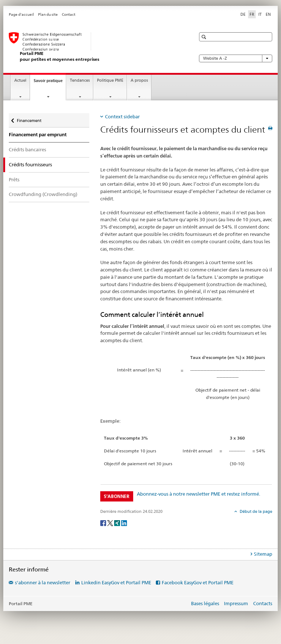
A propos (139, 80)
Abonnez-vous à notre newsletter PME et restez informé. (198, 494)
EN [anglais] (268, 14)
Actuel (20, 80)
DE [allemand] (243, 14)
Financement (29, 119)
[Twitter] (111, 523)
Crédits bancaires (27, 149)
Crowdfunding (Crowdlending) (43, 194)
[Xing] (118, 523)
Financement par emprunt (38, 135)
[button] (205, 37)
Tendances (80, 80)
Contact (69, 14)
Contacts (263, 603)
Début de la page (255, 511)
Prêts (14, 179)
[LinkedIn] (124, 523)
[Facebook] (104, 523)
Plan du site (48, 14)
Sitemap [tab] (263, 554)
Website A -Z (236, 58)
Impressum (236, 603)
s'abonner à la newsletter (43, 582)
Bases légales (205, 603)
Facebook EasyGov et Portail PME (198, 582)
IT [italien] (260, 14)
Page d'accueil (21, 14)
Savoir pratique (50, 83)
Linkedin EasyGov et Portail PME (116, 582)
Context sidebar (122, 116)
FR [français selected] (252, 14)
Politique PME (110, 80)
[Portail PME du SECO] (95, 47)
